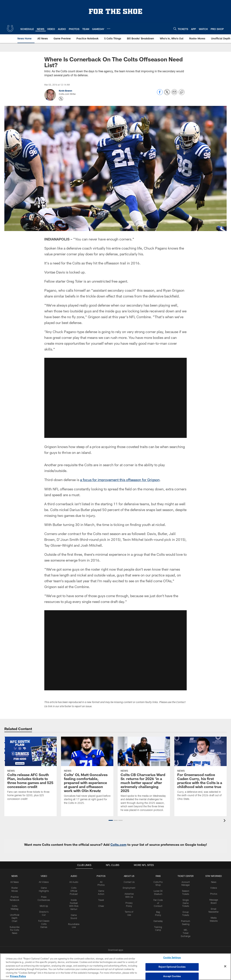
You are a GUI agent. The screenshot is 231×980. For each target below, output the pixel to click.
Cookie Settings (172, 958)
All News (15, 882)
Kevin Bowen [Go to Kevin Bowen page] (65, 91)
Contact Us (129, 882)
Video (44, 876)
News (15, 876)
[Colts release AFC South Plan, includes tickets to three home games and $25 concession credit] (31, 771)
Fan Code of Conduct (158, 903)
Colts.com (118, 844)
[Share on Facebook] (160, 94)
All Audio (74, 882)
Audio (74, 876)
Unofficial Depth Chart (15, 918)
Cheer (101, 906)
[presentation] (225, 821)
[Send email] (174, 94)
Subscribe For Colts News (15, 930)
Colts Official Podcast (74, 891)
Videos (214, 888)
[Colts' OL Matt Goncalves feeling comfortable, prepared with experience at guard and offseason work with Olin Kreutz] (87, 773)
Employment (129, 888)
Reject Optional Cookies (172, 967)
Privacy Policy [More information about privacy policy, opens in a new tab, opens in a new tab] (18, 976)
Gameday (158, 921)
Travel (101, 900)
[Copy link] (182, 92)
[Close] (225, 966)
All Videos (44, 882)
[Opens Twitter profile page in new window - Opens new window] (61, 99)
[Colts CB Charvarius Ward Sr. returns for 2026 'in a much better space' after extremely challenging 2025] (144, 776)
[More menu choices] (109, 29)
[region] (115, 967)
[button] (111, 820)
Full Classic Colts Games (44, 924)
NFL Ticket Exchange (186, 933)
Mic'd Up (44, 906)
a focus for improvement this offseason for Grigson (120, 480)
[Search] (175, 29)
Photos (101, 876)
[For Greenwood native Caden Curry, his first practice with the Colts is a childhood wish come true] (200, 771)
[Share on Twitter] (167, 94)
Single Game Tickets (186, 903)
